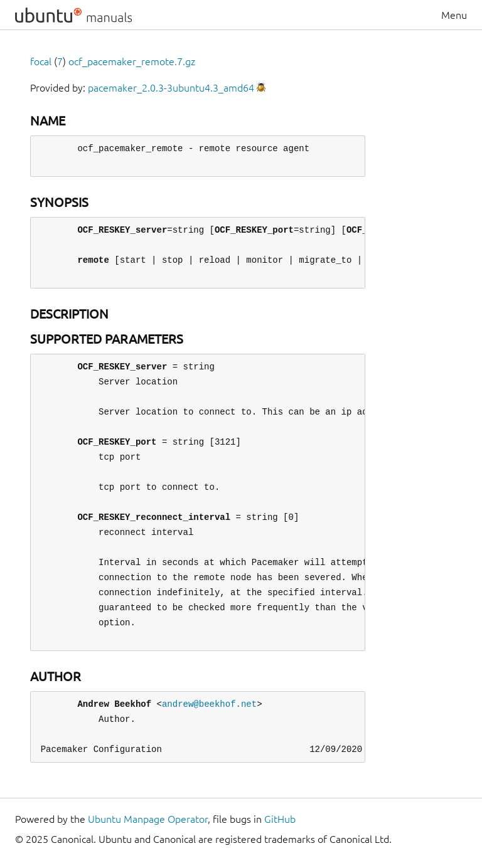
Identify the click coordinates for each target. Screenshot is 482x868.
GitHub (280, 819)
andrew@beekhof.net (209, 704)
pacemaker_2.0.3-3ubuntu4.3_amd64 (171, 88)
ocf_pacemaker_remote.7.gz (132, 61)
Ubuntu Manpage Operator (148, 819)
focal (41, 61)
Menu (454, 15)
